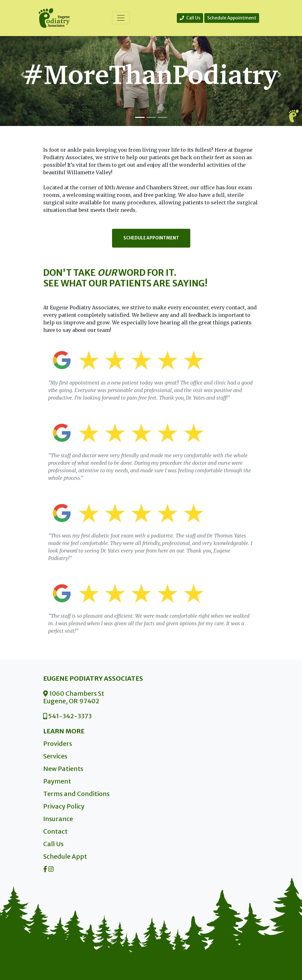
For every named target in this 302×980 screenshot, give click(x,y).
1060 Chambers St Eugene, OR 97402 (74, 697)
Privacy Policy (64, 806)
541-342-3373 (68, 716)
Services (55, 756)
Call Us (190, 18)
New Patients (63, 769)
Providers (58, 744)
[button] (23, 75)
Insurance (58, 819)
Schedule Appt (65, 856)
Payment (57, 781)
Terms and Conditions (76, 794)
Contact (55, 831)
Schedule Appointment (232, 18)
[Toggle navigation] (121, 18)
